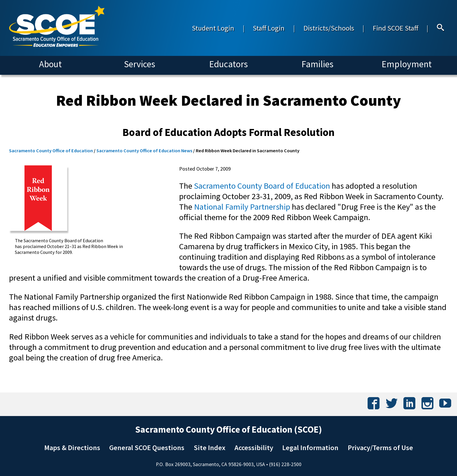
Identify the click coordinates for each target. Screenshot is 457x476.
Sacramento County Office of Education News (144, 151)
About (50, 64)
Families (317, 64)
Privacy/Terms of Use (380, 448)
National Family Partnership (242, 207)
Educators (229, 64)
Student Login (213, 28)
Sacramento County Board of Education (262, 186)
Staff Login (269, 28)
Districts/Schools (329, 28)
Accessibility (254, 448)
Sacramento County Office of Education (51, 151)
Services (140, 64)
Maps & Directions (72, 448)
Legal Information (310, 448)
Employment (407, 64)
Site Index (210, 448)
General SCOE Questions (147, 448)
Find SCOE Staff (396, 28)
